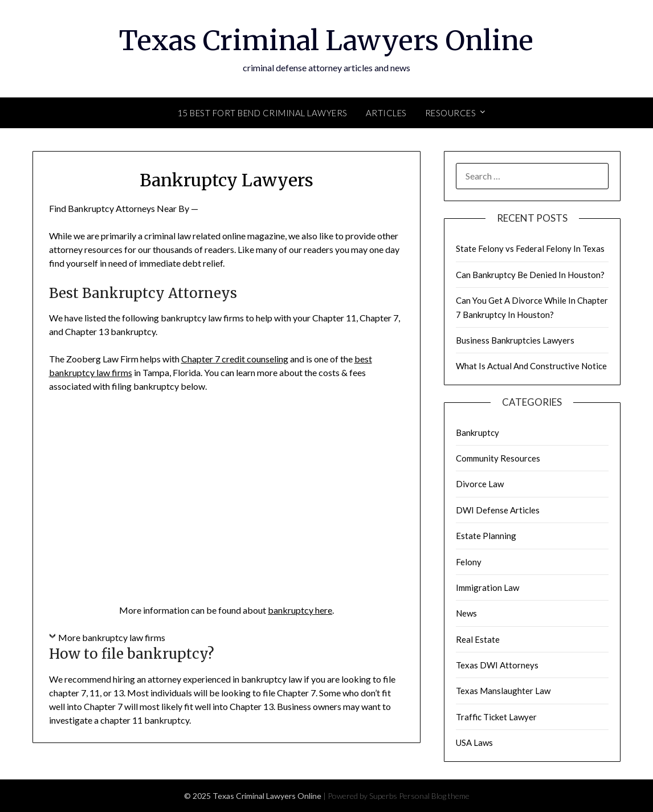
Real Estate (478, 639)
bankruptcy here (300, 610)
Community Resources (498, 458)
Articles (386, 113)
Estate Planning (486, 536)
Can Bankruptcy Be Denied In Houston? (530, 275)
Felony (469, 562)
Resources (451, 113)
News (466, 613)
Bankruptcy (477, 432)
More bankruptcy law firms (112, 637)
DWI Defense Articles (498, 510)
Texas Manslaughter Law (503, 691)
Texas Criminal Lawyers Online (326, 40)
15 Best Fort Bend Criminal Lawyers (262, 113)
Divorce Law (480, 484)
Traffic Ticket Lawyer (496, 717)
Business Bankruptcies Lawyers (515, 340)
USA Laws (474, 742)
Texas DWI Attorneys (497, 665)
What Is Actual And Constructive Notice (531, 366)
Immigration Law (487, 587)
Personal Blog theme (434, 796)
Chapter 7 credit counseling (235, 359)
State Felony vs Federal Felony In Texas (530, 248)
